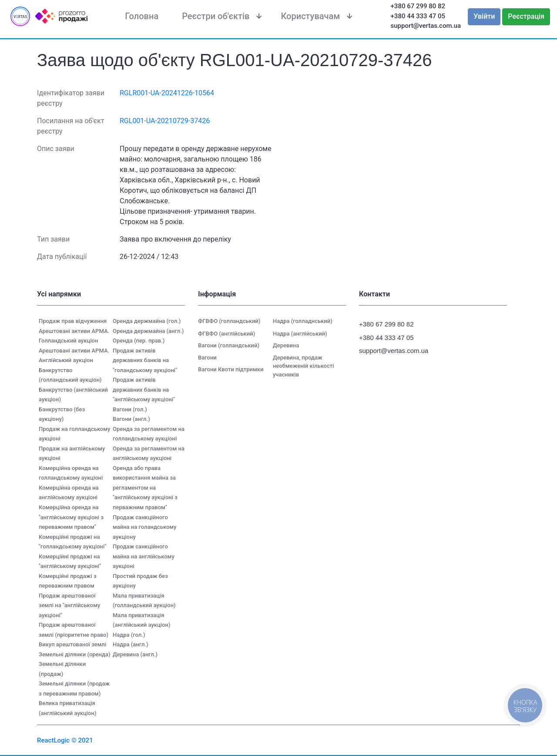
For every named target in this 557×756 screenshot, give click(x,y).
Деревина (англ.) (135, 654)
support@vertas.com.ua (426, 26)
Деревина (286, 345)
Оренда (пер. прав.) (139, 341)
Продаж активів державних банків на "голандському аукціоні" (145, 360)
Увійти (484, 16)
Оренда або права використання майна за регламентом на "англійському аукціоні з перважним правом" (145, 488)
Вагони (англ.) (131, 419)
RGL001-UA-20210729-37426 (165, 121)
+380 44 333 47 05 (418, 16)
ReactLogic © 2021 (65, 740)
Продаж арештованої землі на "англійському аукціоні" (69, 605)
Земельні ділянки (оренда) (75, 654)
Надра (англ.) (131, 644)
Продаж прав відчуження (73, 321)
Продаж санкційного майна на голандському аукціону (144, 527)
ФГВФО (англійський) (226, 334)
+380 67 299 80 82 (418, 6)
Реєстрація (526, 16)
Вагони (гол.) (130, 409)
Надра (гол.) (129, 635)
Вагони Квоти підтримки (231, 369)
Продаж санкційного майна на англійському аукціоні (144, 556)
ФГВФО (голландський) (229, 321)
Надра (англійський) (300, 334)
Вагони (207, 358)
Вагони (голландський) (229, 345)
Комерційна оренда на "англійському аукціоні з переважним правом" (71, 517)
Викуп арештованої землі (72, 644)
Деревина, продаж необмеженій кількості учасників (304, 366)
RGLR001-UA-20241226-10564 (167, 93)
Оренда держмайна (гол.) (147, 321)
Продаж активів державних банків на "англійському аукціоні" (144, 390)
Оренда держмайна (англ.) (148, 331)
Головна (142, 16)
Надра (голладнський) (303, 321)
